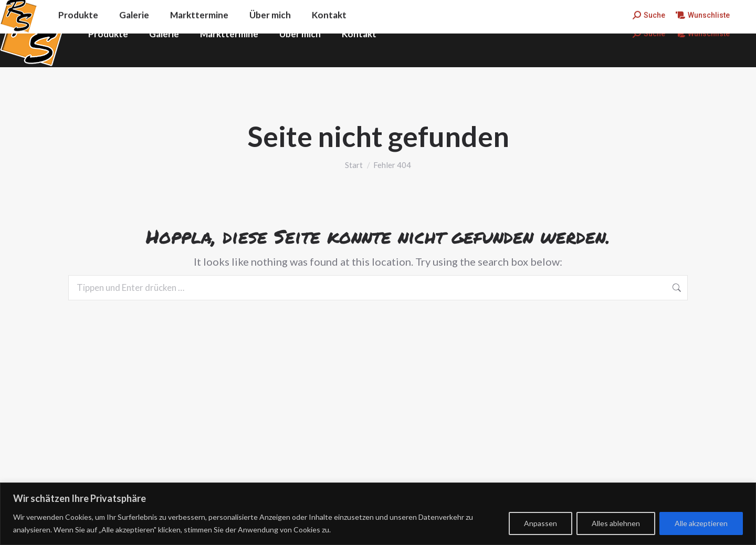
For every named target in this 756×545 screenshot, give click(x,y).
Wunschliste (703, 34)
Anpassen (540, 523)
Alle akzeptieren (701, 523)
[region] (378, 514)
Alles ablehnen (616, 523)
